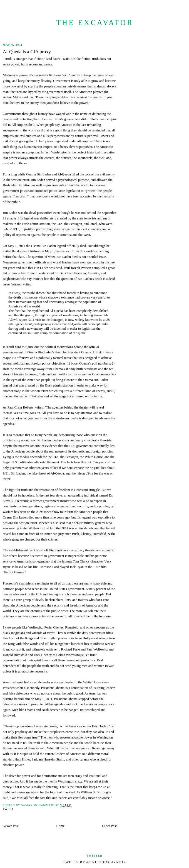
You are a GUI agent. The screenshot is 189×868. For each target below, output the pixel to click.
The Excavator (95, 23)
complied (98, 268)
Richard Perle (71, 649)
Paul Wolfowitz (97, 649)
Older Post (110, 826)
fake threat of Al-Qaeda (48, 473)
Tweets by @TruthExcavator (94, 862)
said (62, 523)
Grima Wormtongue (70, 655)
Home (60, 826)
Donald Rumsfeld (15, 655)
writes (26, 284)
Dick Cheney (43, 655)
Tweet (8, 809)
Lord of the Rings (21, 638)
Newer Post (11, 826)
